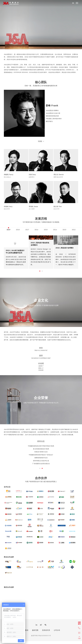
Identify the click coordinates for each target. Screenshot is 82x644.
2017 (27, 230)
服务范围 (35, 632)
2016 (36, 230)
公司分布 (57, 632)
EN (73, 3)
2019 (9, 230)
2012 (74, 230)
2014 (55, 230)
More (41, 141)
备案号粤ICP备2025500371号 (41, 638)
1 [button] (40, 271)
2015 (46, 230)
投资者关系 (46, 632)
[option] (9, 228)
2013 (64, 230)
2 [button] (42, 271)
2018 (18, 230)
